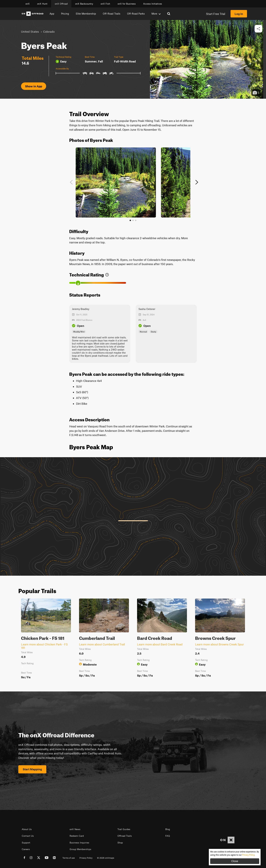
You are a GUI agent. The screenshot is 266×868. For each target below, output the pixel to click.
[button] (258, 29)
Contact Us (28, 836)
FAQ (168, 836)
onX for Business (127, 4)
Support (26, 843)
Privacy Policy (86, 858)
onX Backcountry (84, 4)
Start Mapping (32, 769)
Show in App (34, 86)
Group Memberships (80, 849)
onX (28, 4)
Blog (168, 829)
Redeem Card (77, 836)
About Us (27, 829)
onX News (75, 829)
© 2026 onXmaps (106, 858)
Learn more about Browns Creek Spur (219, 644)
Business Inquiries (79, 843)
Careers (26, 849)
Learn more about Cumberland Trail (102, 644)
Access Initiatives (153, 4)
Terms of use (69, 858)
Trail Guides (124, 829)
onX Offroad (61, 4)
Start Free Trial (216, 14)
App (52, 14)
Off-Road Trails (112, 14)
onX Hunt (42, 4)
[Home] (33, 14)
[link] (107, 274)
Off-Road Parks (136, 14)
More (156, 14)
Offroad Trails (125, 836)
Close (235, 861)
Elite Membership (86, 14)
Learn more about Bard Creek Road (160, 644)
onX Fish (105, 4)
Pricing (65, 14)
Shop (120, 843)
